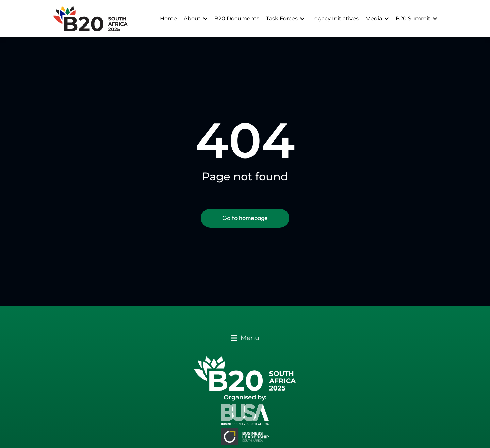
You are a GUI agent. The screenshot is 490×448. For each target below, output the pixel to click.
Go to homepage (245, 218)
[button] (245, 338)
